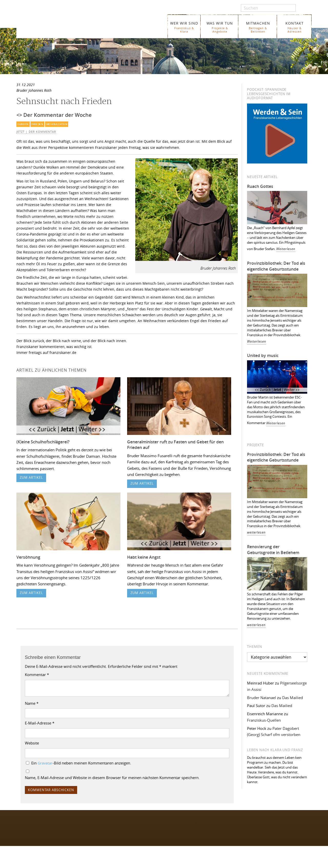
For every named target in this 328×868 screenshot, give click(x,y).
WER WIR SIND (184, 27)
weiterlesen (256, 532)
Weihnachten (57, 124)
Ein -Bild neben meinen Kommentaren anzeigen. (81, 763)
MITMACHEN (258, 27)
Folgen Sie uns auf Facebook (40, 823)
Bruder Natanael (262, 698)
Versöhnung (28, 557)
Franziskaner (75, 24)
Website (32, 743)
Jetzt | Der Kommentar (36, 132)
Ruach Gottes (260, 186)
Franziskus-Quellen (264, 720)
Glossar (101, 864)
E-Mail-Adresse (40, 723)
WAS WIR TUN (220, 27)
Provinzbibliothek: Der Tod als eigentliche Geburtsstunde (276, 266)
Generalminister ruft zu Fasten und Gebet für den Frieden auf (175, 445)
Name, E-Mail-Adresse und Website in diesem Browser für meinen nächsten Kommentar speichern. (112, 778)
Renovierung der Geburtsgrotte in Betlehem (273, 550)
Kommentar (37, 675)
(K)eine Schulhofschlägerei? (43, 442)
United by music (263, 355)
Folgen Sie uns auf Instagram (40, 833)
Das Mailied (293, 698)
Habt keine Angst (144, 557)
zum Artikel (31, 478)
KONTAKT (295, 27)
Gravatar (45, 763)
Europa (23, 124)
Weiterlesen (286, 249)
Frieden (37, 124)
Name (32, 703)
